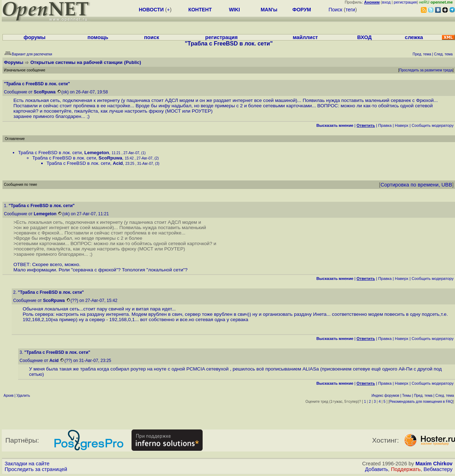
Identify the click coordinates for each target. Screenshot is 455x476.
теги (350, 10)
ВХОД (365, 37)
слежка (414, 37)
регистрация (405, 2)
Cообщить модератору (433, 125)
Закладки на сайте (27, 464)
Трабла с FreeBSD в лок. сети (50, 153)
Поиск (335, 10)
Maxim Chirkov (434, 464)
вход (386, 2)
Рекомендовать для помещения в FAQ (421, 402)
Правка (385, 125)
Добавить (377, 469)
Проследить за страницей (36, 469)
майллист (305, 37)
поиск (151, 37)
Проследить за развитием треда (426, 70)
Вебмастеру (438, 469)
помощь (98, 37)
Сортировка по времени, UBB (416, 185)
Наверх (402, 125)
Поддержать (406, 469)
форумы (34, 37)
